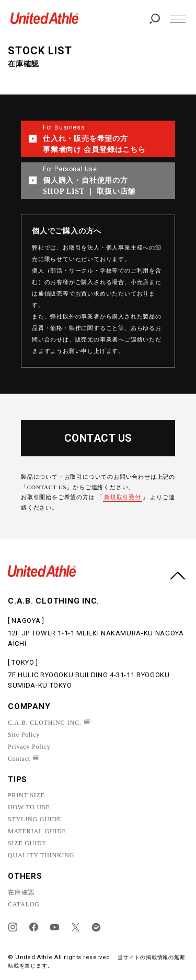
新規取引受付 (123, 497)
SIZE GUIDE (27, 843)
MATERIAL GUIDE (37, 831)
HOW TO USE (29, 807)
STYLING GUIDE (34, 819)
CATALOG (24, 904)
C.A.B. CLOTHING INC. (45, 723)
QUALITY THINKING (41, 855)
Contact (19, 759)
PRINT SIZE (26, 795)
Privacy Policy (29, 747)
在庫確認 (21, 892)
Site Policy (24, 735)
